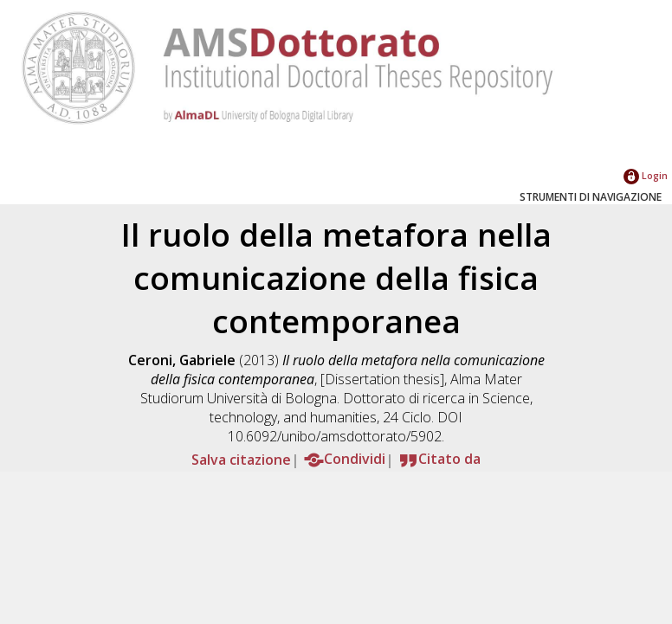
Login (646, 175)
